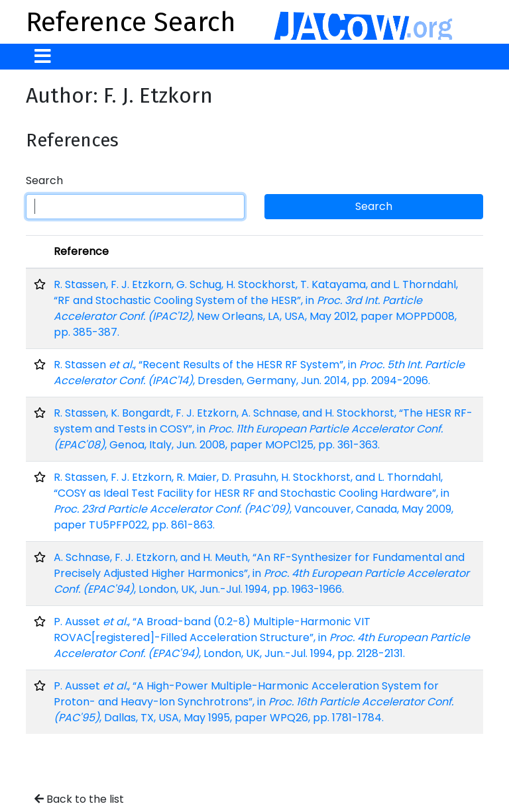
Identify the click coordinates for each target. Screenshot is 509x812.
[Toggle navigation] (43, 57)
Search (44, 180)
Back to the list (79, 799)
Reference (81, 251)
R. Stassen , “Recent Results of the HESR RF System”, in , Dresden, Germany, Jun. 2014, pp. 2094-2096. (259, 373)
